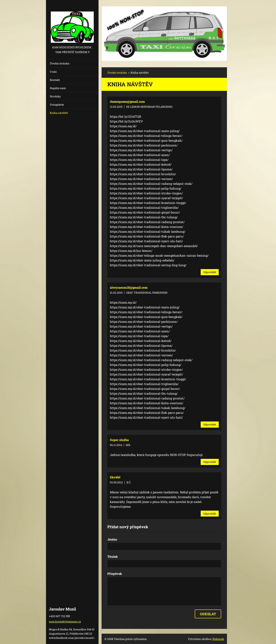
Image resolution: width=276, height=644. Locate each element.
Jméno (112, 539)
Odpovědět (210, 272)
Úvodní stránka (60, 63)
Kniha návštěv (59, 113)
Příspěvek (115, 574)
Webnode (218, 639)
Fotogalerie (57, 105)
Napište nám (58, 88)
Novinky (55, 96)
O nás (53, 72)
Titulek (113, 557)
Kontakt (55, 80)
